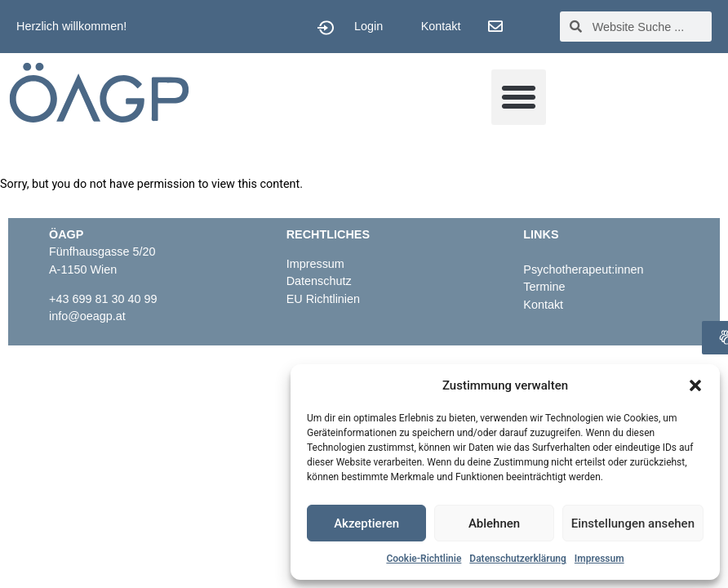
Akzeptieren (366, 523)
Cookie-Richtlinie (424, 559)
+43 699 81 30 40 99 (103, 299)
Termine (544, 287)
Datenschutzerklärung (518, 559)
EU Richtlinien (325, 299)
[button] (695, 385)
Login (368, 26)
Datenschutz (319, 281)
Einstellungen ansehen (633, 523)
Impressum (599, 559)
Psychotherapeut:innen (583, 269)
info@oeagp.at (87, 316)
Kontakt (441, 26)
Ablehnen (494, 523)
